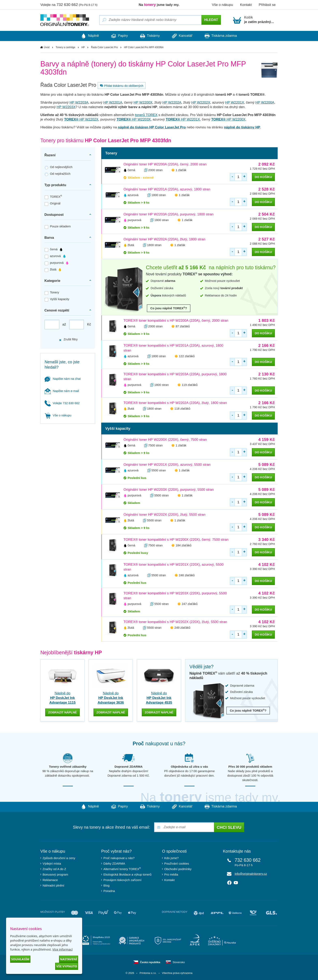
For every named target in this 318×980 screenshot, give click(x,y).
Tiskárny (150, 36)
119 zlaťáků (190, 385)
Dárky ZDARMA (114, 863)
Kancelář (184, 36)
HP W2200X (143, 103)
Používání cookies (177, 863)
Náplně (86, 36)
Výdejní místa (52, 863)
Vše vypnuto (67, 966)
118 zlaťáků (182, 409)
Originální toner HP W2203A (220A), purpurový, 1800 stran (169, 214)
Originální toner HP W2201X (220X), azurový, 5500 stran (167, 465)
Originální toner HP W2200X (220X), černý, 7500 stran (165, 440)
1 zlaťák (181, 170)
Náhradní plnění (53, 885)
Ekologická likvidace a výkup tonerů (127, 874)
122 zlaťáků (187, 356)
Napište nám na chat (63, 379)
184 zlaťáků (184, 545)
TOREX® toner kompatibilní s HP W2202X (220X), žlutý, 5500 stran (175, 622)
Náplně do (62, 698)
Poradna (109, 891)
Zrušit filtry (68, 339)
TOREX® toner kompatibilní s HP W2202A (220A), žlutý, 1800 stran (175, 403)
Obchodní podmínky (178, 869)
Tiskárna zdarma (225, 36)
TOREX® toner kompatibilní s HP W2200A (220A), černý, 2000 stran (176, 321)
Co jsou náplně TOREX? (169, 308)
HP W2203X (66, 107)
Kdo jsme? (171, 858)
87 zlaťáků (183, 326)
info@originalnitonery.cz (251, 873)
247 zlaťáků (190, 604)
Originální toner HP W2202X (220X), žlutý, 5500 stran (164, 515)
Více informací (62, 949)
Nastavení (69, 959)
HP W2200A (265, 103)
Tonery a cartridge (66, 47)
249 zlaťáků (182, 628)
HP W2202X (201, 103)
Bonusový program (55, 874)
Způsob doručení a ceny (59, 858)
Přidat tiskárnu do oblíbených (121, 86)
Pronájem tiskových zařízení (122, 880)
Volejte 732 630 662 (62, 403)
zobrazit (62, 712)
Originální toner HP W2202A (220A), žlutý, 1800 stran (164, 239)
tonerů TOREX (146, 115)
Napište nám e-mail (62, 391)
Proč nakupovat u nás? (119, 858)
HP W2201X (235, 103)
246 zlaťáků (187, 575)
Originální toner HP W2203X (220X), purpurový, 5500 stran (169, 490)
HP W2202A (172, 103)
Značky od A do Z (54, 869)
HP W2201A (113, 103)
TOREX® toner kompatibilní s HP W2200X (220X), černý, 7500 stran (176, 540)
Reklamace (50, 880)
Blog (106, 885)
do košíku (263, 177)
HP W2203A (79, 103)
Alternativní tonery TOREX (123, 869)
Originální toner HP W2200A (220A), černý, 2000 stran (165, 164)
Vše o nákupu (222, 5)
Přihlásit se (267, 5)
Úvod (47, 47)
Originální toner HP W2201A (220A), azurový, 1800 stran (167, 189)
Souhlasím (20, 959)
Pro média (171, 874)
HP (83, 47)
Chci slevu (229, 827)
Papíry (118, 36)
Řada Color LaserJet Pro (104, 47)
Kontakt (246, 5)
